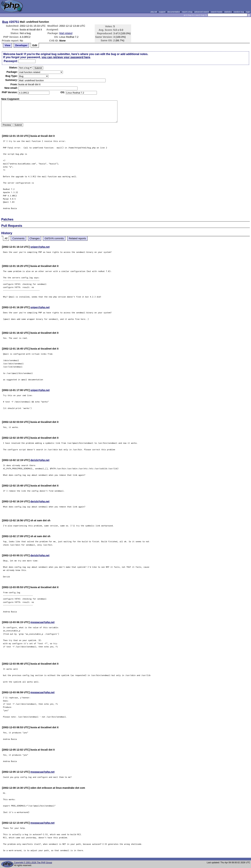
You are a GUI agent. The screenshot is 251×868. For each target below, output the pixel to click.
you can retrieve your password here (66, 57)
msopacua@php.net (42, 622)
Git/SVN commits (54, 238)
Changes (35, 238)
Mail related (66, 33)
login (248, 12)
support (162, 12)
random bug (239, 12)
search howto (217, 12)
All (6, 238)
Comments (18, 238)
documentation (174, 12)
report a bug (187, 12)
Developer (21, 45)
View (7, 45)
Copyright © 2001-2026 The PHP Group (33, 863)
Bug (5, 22)
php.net (154, 12)
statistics (228, 12)
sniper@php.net (40, 247)
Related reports (77, 238)
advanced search (202, 12)
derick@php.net (40, 460)
